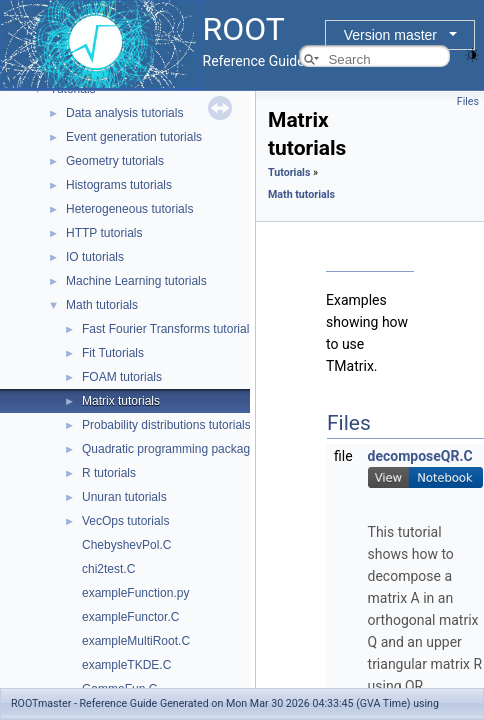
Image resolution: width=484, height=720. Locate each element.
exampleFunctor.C (130, 617)
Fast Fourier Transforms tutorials (168, 329)
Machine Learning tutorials (136, 281)
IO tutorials (95, 257)
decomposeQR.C (420, 456)
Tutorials (289, 172)
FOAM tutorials (122, 377)
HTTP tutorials (104, 233)
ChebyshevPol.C (126, 545)
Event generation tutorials (134, 137)
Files (468, 101)
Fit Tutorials (113, 353)
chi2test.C (108, 569)
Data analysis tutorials (124, 113)
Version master (390, 35)
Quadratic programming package (169, 449)
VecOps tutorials (125, 521)
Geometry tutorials (115, 161)
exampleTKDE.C (126, 665)
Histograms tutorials (119, 185)
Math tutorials (102, 305)
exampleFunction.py (135, 593)
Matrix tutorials (121, 401)
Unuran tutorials (124, 497)
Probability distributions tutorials (166, 425)
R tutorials (109, 473)
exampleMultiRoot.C (136, 641)
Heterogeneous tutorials (129, 209)
